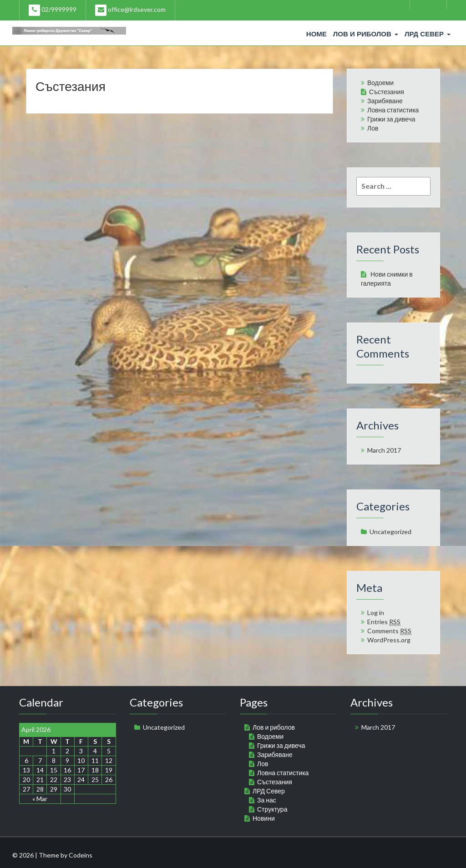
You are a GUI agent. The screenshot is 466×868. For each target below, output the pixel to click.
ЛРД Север (428, 34)
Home (317, 34)
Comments (389, 631)
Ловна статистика (393, 110)
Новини (264, 818)
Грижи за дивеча (391, 119)
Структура (272, 809)
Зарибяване (385, 101)
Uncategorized (390, 532)
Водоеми (380, 83)
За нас (267, 800)
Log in (376, 613)
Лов (373, 128)
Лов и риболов (366, 34)
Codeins (81, 855)
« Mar (40, 799)
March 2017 (384, 450)
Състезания (71, 86)
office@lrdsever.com (130, 10)
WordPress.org (389, 640)
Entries (384, 622)
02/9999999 (53, 10)
